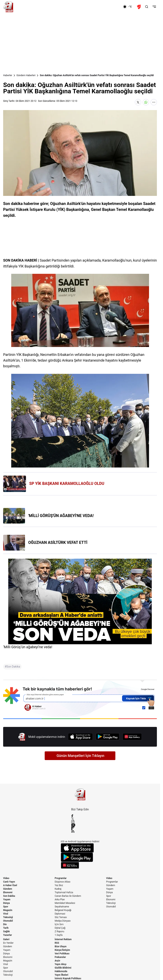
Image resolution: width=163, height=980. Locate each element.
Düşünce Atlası (63, 882)
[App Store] (80, 737)
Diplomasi (60, 914)
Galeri (6, 939)
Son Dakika (9, 896)
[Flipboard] (80, 828)
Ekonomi (8, 892)
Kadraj (58, 889)
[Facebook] (80, 816)
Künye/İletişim (62, 950)
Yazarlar (7, 935)
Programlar (61, 878)
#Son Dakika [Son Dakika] (12, 667)
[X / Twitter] (80, 819)
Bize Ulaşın (61, 946)
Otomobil (8, 921)
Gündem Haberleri (26, 75)
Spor (6, 907)
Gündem (8, 889)
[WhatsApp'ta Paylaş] (146, 102)
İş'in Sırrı (59, 924)
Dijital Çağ (60, 928)
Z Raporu (59, 931)
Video (6, 878)
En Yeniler (8, 943)
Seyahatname (62, 907)
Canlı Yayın (9, 882)
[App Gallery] (132, 737)
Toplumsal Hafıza (64, 892)
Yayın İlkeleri (62, 975)
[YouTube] (80, 825)
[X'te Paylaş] (138, 102)
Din (5, 924)
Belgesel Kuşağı (63, 910)
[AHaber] (129, 7)
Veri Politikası (62, 954)
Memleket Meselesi (65, 903)
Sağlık (6, 931)
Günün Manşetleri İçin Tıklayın (80, 756)
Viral (6, 914)
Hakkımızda (61, 971)
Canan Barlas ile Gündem (68, 896)
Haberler (8, 75)
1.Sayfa (59, 935)
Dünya (6, 903)
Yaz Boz (59, 885)
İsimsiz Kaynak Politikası (68, 978)
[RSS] (80, 831)
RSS (57, 943)
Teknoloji (8, 917)
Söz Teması (61, 917)
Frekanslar (60, 957)
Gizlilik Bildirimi (63, 968)
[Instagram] (80, 822)
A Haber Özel (10, 885)
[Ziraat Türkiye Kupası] (139, 7)
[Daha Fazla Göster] (154, 102)
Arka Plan (60, 900)
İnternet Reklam (63, 939)
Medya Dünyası (63, 921)
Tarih (6, 928)
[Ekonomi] (110, 7)
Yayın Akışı (61, 964)
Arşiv (57, 961)
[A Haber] (8, 7)
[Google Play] (108, 737)
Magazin (8, 910)
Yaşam (7, 900)
